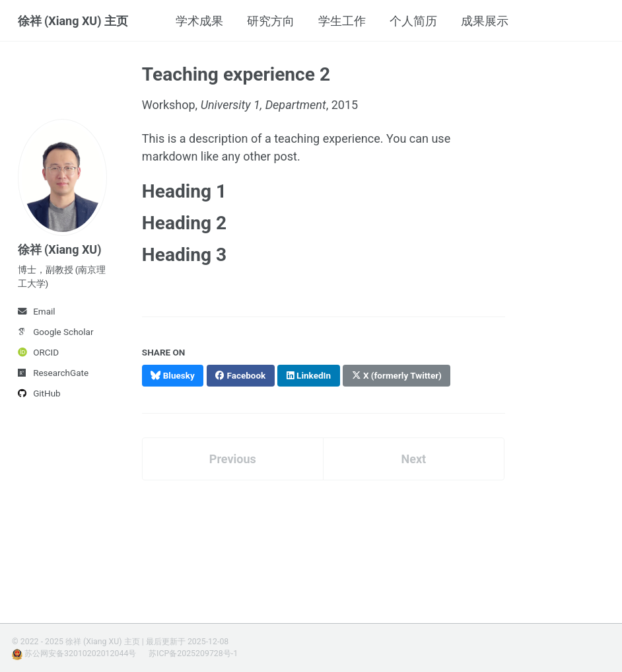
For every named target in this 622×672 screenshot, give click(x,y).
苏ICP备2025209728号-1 (193, 653)
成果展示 (485, 21)
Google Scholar (56, 332)
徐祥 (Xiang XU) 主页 (73, 21)
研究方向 (271, 21)
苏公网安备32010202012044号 (80, 653)
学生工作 (342, 21)
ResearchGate (53, 373)
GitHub (39, 393)
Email (37, 311)
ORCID (39, 352)
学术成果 (199, 21)
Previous (233, 459)
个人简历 (413, 21)
